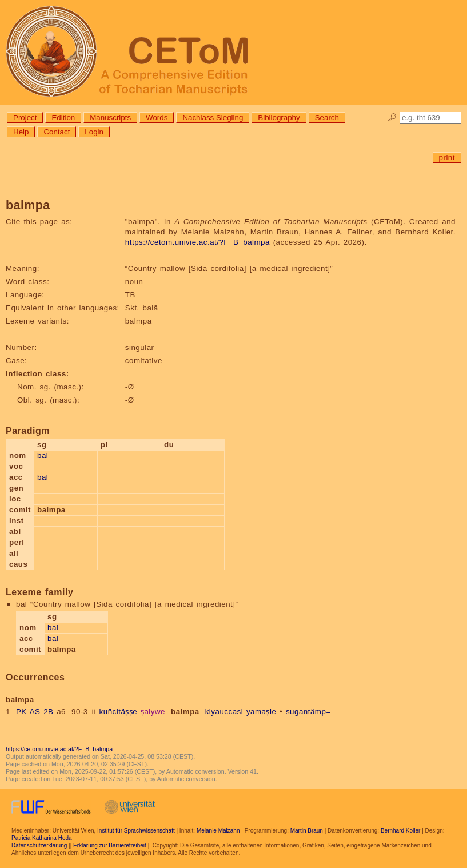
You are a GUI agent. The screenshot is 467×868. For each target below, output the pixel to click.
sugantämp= (308, 712)
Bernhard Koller (400, 831)
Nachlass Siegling (213, 118)
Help (21, 132)
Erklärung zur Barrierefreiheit (110, 845)
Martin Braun (307, 831)
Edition (63, 118)
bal (43, 455)
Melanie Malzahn (218, 831)
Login (94, 132)
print (447, 158)
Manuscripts (110, 118)
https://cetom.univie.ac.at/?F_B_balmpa (197, 242)
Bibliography (279, 118)
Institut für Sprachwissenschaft (136, 831)
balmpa (185, 712)
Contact (57, 132)
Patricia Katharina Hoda (42, 838)
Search (327, 118)
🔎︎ (392, 118)
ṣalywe (153, 712)
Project (25, 118)
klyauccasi (224, 712)
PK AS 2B (35, 712)
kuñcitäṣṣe (119, 712)
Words (157, 118)
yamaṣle (261, 712)
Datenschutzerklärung (39, 845)
